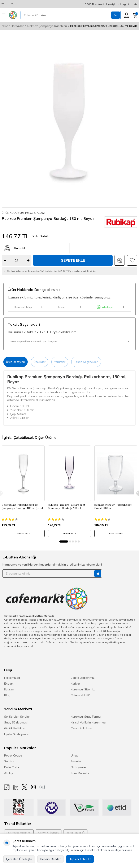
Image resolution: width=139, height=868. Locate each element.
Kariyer (75, 684)
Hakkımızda (12, 678)
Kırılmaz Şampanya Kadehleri (47, 26)
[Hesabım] (127, 15)
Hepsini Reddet (50, 859)
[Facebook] (7, 787)
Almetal (76, 761)
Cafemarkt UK (80, 695)
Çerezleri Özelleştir (19, 859)
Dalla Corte (12, 767)
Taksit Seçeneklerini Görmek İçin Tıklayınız (69, 342)
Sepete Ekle (73, 260)
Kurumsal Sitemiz (83, 689)
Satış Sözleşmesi (16, 722)
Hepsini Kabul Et (80, 859)
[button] (64, 542)
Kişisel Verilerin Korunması (88, 722)
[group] (69, 120)
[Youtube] (42, 787)
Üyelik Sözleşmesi (16, 734)
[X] (25, 787)
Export (69, 307)
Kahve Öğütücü (49, 833)
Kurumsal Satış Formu (86, 717)
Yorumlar (60, 362)
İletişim (9, 689)
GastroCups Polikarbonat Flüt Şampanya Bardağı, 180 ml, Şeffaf (22, 506)
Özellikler (40, 362)
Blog (7, 695)
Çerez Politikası (81, 728)
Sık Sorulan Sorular (17, 717)
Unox (74, 755)
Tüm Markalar (80, 773)
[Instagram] (33, 787)
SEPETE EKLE (23, 534)
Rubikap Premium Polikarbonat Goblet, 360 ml (113, 506)
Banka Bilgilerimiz (83, 678)
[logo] (13, 15)
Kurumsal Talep (29, 307)
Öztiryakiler (78, 767)
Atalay (9, 773)
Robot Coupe (13, 755)
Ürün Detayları (16, 362)
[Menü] (4, 15)
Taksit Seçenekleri (86, 362)
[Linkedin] (16, 787)
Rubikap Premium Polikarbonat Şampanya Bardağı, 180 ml (67, 506)
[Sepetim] (135, 15)
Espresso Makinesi (19, 833)
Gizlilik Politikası (15, 728)
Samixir (9, 761)
